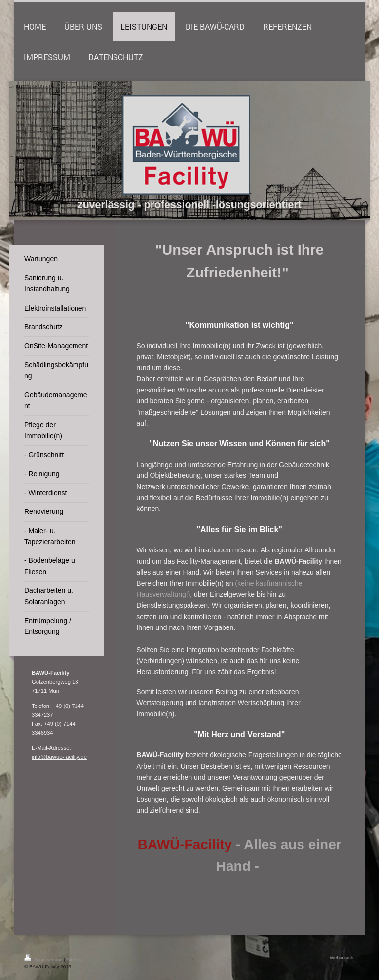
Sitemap (76, 960)
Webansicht (342, 958)
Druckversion (44, 960)
